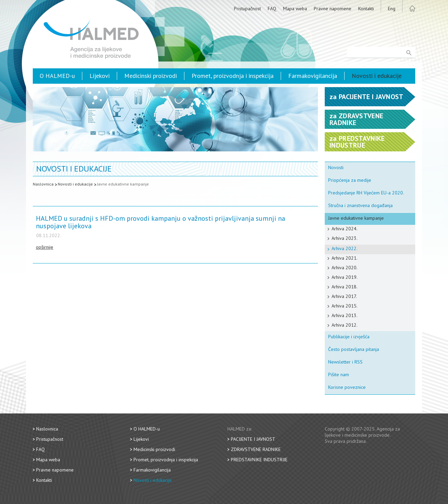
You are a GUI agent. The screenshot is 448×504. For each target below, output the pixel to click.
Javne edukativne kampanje (123, 184)
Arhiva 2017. (344, 296)
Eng (392, 9)
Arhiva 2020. (345, 268)
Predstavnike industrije (259, 460)
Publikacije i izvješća (349, 337)
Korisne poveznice (347, 387)
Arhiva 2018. (345, 287)
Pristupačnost (247, 9)
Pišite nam (339, 374)
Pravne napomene (333, 9)
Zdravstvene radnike (256, 449)
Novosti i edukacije (377, 76)
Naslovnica (43, 184)
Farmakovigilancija (313, 76)
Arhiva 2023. (345, 238)
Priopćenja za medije (350, 180)
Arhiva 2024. (345, 229)
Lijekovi (100, 76)
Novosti (336, 167)
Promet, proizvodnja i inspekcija (233, 76)
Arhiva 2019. (345, 277)
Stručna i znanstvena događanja (360, 205)
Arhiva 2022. (345, 248)
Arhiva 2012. (345, 325)
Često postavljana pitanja (354, 349)
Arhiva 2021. (345, 258)
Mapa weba (295, 9)
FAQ (272, 9)
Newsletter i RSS (345, 362)
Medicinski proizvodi (151, 76)
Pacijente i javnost (253, 439)
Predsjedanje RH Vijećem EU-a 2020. (366, 193)
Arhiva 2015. (345, 306)
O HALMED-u (57, 76)
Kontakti (366, 9)
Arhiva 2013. (345, 315)
